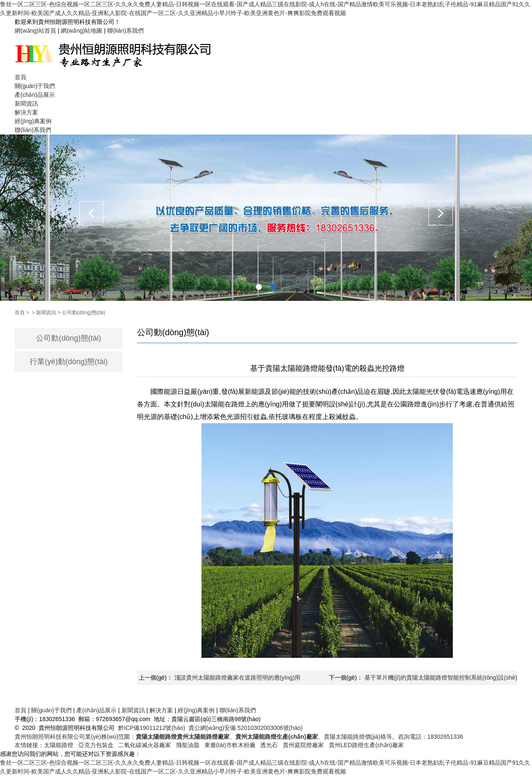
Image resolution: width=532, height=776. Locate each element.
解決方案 (26, 112)
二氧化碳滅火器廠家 (145, 745)
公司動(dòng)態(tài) (84, 313)
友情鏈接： (29, 745)
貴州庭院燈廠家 (303, 745)
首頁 (21, 77)
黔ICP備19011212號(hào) (152, 728)
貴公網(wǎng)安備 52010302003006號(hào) (246, 728)
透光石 (269, 745)
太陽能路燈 (59, 745)
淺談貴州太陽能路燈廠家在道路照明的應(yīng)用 (238, 678)
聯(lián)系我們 (125, 31)
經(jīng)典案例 (33, 121)
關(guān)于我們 (35, 86)
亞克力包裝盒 (96, 745)
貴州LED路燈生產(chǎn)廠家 (366, 745)
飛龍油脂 (188, 745)
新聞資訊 (26, 103)
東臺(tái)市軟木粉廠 (230, 745)
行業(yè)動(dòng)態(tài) (69, 362)
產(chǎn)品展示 (35, 95)
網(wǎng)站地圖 (81, 31)
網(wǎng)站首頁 (35, 31)
